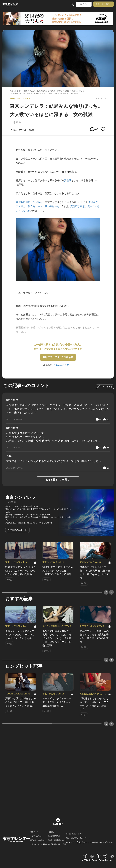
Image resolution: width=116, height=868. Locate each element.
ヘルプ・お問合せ (36, 836)
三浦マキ (16, 122)
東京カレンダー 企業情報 (39, 844)
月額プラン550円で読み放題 (58, 357)
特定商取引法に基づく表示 (57, 844)
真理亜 (68, 180)
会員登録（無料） (103, 4)
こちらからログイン (63, 365)
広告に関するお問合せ (38, 840)
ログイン (84, 4)
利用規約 (51, 832)
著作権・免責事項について (57, 840)
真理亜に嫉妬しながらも (29, 202)
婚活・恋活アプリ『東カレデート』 (78, 838)
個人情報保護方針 (54, 836)
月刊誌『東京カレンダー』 (75, 834)
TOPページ (34, 832)
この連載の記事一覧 (17, 530)
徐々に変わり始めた (48, 206)
